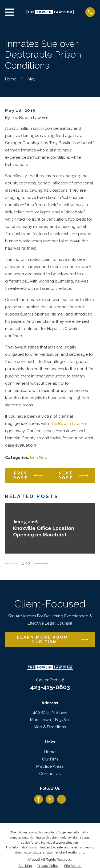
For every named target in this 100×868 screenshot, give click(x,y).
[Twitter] (50, 799)
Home (50, 752)
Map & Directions (50, 727)
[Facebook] (38, 799)
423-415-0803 (50, 687)
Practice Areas (50, 766)
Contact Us (50, 774)
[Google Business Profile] (62, 799)
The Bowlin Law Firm (69, 424)
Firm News (40, 458)
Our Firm (50, 759)
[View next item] (41, 563)
